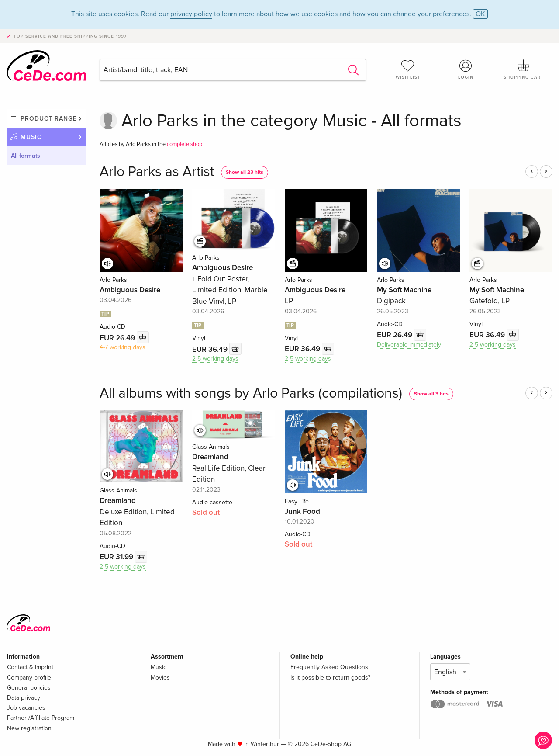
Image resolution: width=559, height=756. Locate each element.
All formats (26, 156)
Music (31, 137)
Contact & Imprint (30, 667)
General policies (29, 688)
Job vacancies (26, 708)
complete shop (185, 144)
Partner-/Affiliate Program (41, 718)
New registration (29, 728)
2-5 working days (215, 359)
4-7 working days (122, 347)
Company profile (29, 678)
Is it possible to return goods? (330, 678)
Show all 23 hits (245, 172)
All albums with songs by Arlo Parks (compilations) (251, 394)
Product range (49, 119)
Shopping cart (524, 69)
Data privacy (24, 698)
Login (466, 69)
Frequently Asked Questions (329, 667)
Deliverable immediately (409, 345)
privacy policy (191, 14)
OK (480, 14)
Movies (160, 678)
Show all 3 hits (431, 394)
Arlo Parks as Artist (157, 172)
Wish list (408, 69)
